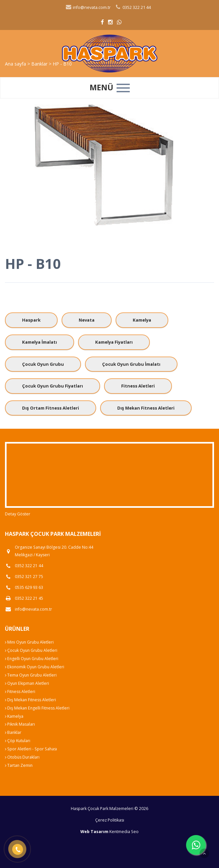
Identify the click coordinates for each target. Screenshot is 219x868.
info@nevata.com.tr (88, 7)
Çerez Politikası (110, 820)
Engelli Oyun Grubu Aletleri (32, 659)
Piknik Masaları (20, 724)
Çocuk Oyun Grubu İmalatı (131, 364)
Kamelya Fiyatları (114, 342)
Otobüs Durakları (22, 757)
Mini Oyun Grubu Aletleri (29, 642)
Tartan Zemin (19, 765)
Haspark (31, 320)
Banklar (13, 732)
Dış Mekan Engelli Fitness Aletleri (37, 708)
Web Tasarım (94, 832)
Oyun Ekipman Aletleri (27, 683)
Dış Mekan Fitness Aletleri (146, 408)
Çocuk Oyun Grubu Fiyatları (53, 386)
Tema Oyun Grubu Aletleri (31, 675)
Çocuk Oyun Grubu (43, 364)
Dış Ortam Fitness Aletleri (51, 408)
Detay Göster (18, 514)
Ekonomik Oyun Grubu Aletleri (35, 667)
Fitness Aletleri (138, 386)
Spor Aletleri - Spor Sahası (31, 749)
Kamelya (142, 320)
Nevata (87, 320)
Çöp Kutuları (18, 741)
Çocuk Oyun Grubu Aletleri (31, 650)
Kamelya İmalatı (40, 342)
